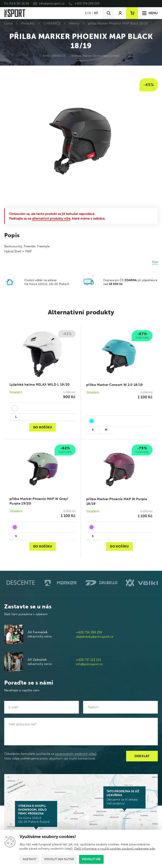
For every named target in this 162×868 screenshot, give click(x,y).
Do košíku (43, 427)
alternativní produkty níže (51, 219)
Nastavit (29, 859)
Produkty (28, 23)
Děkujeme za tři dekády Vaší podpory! (124, 797)
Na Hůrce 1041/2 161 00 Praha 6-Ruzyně (36, 814)
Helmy (74, 23)
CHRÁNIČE (52, 23)
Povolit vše (91, 859)
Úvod (8, 23)
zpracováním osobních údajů (76, 754)
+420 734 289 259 (87, 3)
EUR (88, 13)
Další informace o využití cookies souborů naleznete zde (115, 849)
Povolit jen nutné (59, 859)
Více (155, 262)
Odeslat (142, 756)
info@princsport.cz (52, 3)
